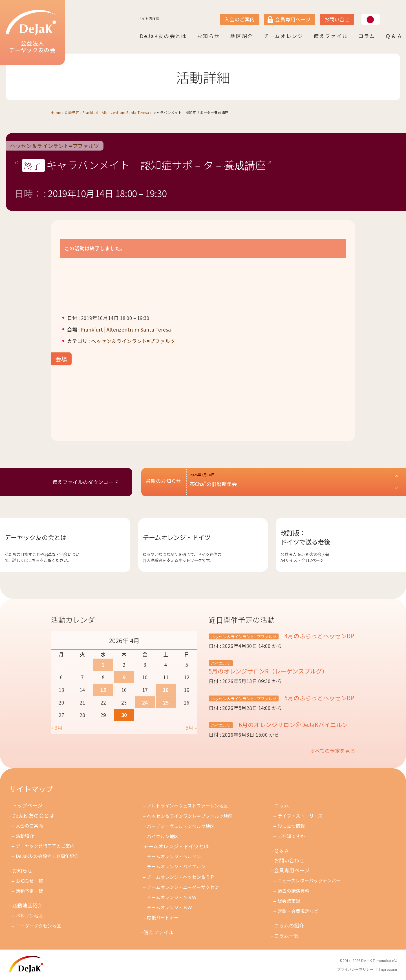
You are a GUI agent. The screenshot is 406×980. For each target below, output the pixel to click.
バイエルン (221, 663)
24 (145, 702)
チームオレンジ (283, 36)
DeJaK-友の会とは (33, 815)
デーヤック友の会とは (36, 537)
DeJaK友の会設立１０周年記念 (47, 856)
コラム (367, 36)
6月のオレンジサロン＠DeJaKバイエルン (293, 725)
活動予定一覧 (29, 891)
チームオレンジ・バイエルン (176, 867)
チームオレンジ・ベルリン (174, 856)
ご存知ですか (291, 836)
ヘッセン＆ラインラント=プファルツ (55, 146)
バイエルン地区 (163, 836)
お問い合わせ (289, 860)
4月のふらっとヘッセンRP (319, 636)
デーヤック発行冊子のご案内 (45, 846)
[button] (294, 482)
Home (56, 112)
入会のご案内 (240, 19)
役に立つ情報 (291, 826)
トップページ (27, 805)
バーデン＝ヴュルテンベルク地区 (181, 826)
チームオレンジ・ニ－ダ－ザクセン (183, 887)
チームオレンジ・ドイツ (177, 537)
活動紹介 (25, 836)
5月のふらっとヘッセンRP (319, 698)
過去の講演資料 (294, 891)
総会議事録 (289, 901)
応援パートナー (163, 918)
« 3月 (57, 728)
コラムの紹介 (289, 925)
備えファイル (331, 36)
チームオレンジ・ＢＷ (169, 907)
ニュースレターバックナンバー (309, 881)
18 (166, 690)
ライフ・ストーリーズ (300, 816)
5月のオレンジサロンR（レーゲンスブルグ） (268, 671)
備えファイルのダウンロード (85, 482)
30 (124, 715)
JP (361, 14)
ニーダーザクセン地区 (38, 926)
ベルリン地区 (29, 916)
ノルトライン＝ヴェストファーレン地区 (187, 806)
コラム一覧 (287, 936)
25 (166, 702)
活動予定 (72, 112)
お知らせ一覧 (29, 881)
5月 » (191, 728)
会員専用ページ (293, 19)
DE (383, 14)
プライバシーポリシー (355, 969)
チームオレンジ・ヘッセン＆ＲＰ (181, 877)
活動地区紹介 (27, 905)
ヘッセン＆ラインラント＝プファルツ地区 (190, 816)
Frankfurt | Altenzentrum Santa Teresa (116, 112)
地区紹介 (242, 36)
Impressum (388, 969)
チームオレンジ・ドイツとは (176, 846)
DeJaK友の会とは (163, 36)
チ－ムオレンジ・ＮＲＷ (172, 897)
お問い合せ (337, 19)
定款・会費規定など (298, 911)
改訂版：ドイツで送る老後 (305, 537)
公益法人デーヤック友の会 (32, 32)
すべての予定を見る (333, 751)
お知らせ (208, 36)
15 (103, 690)
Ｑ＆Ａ (394, 36)
